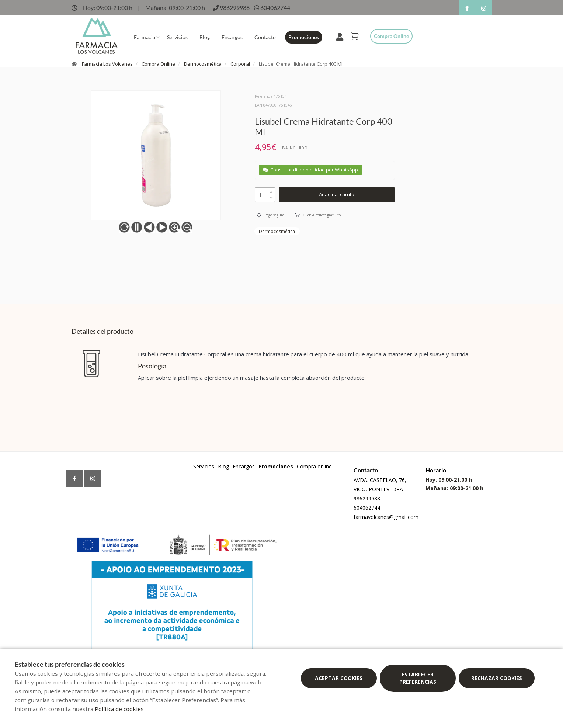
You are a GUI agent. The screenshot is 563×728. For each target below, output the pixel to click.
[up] (271, 190)
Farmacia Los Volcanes (107, 64)
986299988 (367, 498)
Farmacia (145, 37)
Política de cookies (119, 709)
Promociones (304, 37)
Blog (205, 37)
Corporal (240, 64)
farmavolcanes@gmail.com (386, 517)
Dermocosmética (203, 64)
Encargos (232, 37)
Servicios (177, 37)
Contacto (265, 37)
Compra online (391, 36)
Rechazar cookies (497, 678)
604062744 (367, 508)
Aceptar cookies (339, 678)
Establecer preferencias (418, 678)
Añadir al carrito (337, 194)
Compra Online (158, 64)
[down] (271, 196)
